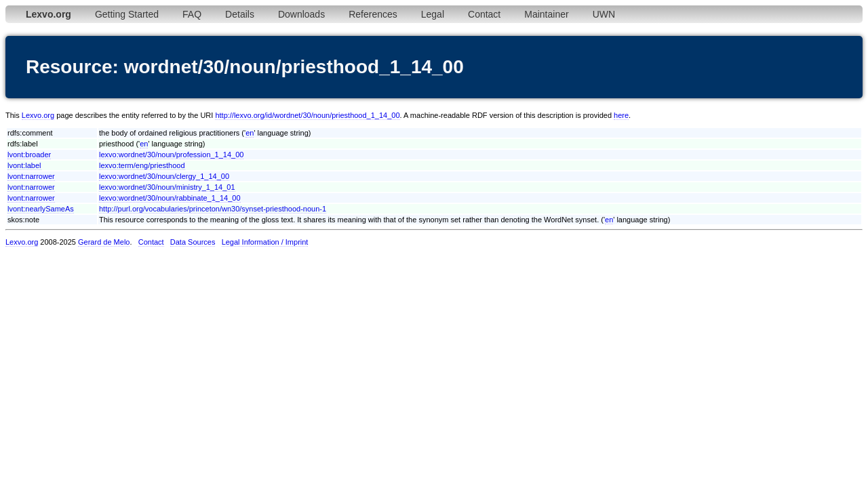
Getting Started (127, 14)
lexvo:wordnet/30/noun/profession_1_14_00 (171, 155)
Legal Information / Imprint (265, 242)
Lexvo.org (38, 115)
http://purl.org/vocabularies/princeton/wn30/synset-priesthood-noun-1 (213, 209)
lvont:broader (29, 155)
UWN (604, 14)
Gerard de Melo (104, 242)
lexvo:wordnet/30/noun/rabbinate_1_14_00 (170, 198)
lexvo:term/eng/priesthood (142, 165)
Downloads (301, 14)
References (373, 14)
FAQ (192, 14)
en (250, 133)
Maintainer (546, 14)
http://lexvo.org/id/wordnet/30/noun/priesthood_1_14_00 (307, 115)
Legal (433, 14)
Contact (484, 14)
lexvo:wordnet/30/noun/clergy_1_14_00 (164, 176)
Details (240, 14)
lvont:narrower (31, 176)
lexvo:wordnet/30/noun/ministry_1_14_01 (167, 187)
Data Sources (193, 242)
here (621, 115)
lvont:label (24, 165)
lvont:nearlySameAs (41, 209)
